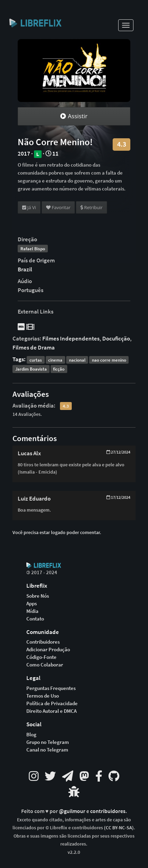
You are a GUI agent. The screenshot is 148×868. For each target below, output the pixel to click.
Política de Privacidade (52, 703)
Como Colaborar (45, 665)
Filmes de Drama (34, 347)
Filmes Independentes (71, 338)
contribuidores (108, 811)
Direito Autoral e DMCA (51, 711)
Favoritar (58, 207)
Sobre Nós (38, 596)
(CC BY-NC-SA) (119, 828)
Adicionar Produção (48, 650)
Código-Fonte (41, 657)
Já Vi (29, 207)
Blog (31, 735)
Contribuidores (43, 642)
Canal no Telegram (47, 750)
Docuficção (116, 338)
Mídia (32, 611)
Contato (35, 619)
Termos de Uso (43, 696)
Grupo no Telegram (48, 742)
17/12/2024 (118, 497)
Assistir (74, 116)
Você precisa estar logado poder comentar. (57, 532)
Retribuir (91, 207)
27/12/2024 (118, 452)
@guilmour (73, 811)
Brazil (25, 269)
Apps (32, 604)
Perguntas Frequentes (51, 688)
